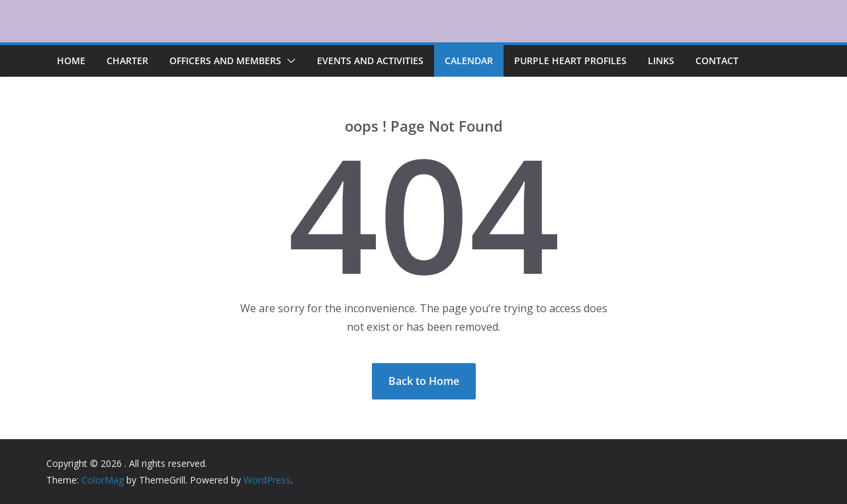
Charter (127, 61)
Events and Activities (370, 61)
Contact (717, 61)
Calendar (469, 61)
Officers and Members (225, 61)
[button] (289, 61)
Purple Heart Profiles (570, 61)
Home (71, 61)
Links (661, 61)
